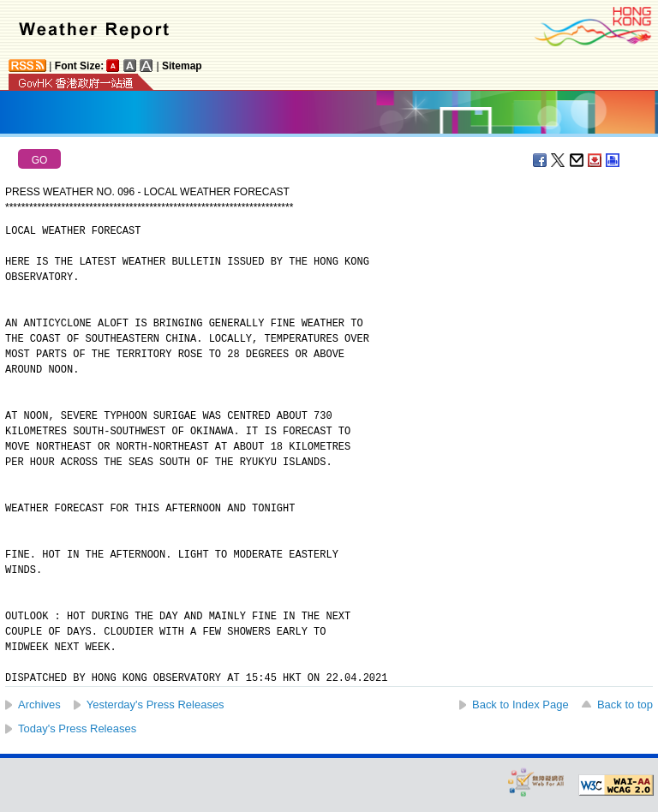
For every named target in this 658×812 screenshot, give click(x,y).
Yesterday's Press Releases (156, 705)
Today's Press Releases (77, 728)
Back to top (625, 705)
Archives (39, 705)
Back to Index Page (520, 705)
